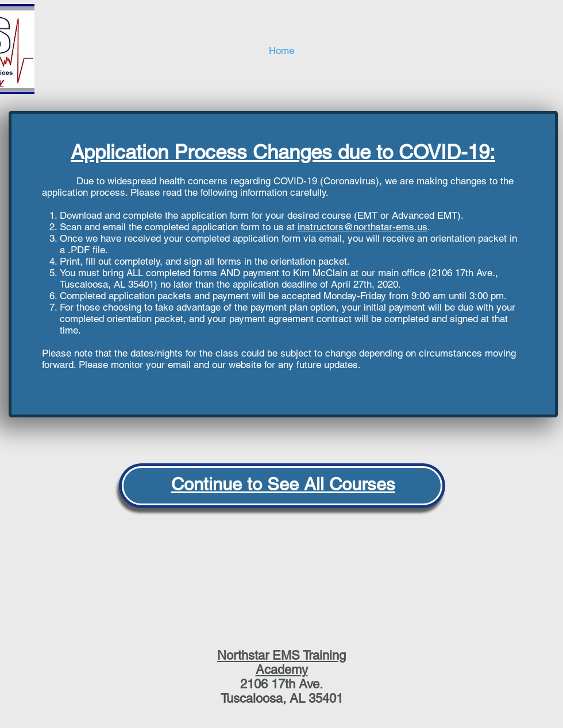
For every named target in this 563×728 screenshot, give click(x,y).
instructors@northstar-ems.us (363, 227)
